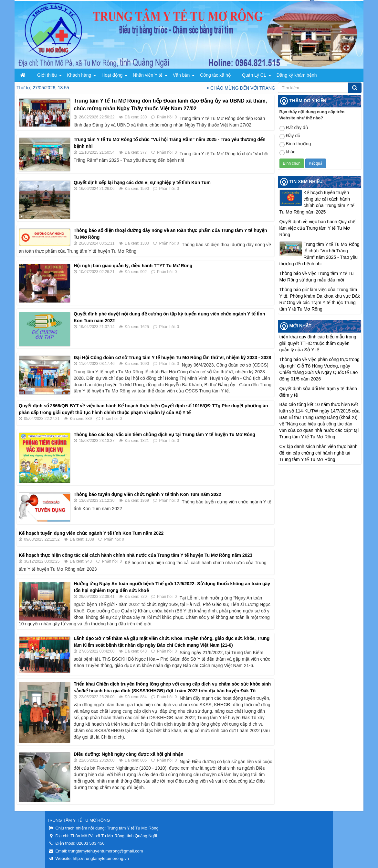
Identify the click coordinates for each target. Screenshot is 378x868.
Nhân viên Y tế (148, 75)
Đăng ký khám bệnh (297, 75)
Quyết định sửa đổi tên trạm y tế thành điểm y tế (318, 392)
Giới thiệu (47, 75)
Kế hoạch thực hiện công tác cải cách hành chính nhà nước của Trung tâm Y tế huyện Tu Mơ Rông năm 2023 (136, 555)
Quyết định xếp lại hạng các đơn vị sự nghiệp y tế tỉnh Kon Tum (142, 182)
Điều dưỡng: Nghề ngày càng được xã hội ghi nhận (128, 754)
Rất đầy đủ (294, 128)
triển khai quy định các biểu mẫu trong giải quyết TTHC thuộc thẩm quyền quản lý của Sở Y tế (318, 343)
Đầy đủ (290, 136)
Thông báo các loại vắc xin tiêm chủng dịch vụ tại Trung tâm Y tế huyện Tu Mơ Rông (164, 434)
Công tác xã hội (216, 75)
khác (288, 152)
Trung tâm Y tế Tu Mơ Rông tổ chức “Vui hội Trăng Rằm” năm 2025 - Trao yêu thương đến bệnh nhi (320, 254)
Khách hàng (79, 75)
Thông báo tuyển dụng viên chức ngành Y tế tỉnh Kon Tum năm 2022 (147, 494)
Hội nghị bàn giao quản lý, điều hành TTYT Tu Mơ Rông (133, 266)
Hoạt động (112, 75)
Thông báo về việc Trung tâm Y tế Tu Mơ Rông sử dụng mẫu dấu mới (317, 277)
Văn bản (181, 75)
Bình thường (295, 144)
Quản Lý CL (254, 75)
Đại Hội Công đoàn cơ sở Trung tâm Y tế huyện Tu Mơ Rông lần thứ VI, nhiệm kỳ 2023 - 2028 (172, 357)
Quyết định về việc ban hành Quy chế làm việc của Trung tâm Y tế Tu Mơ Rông (317, 228)
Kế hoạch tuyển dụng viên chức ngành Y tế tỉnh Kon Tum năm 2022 (91, 533)
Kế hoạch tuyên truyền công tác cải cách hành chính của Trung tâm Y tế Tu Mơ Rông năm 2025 (317, 202)
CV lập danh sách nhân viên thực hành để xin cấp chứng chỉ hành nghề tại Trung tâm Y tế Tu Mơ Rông (319, 453)
